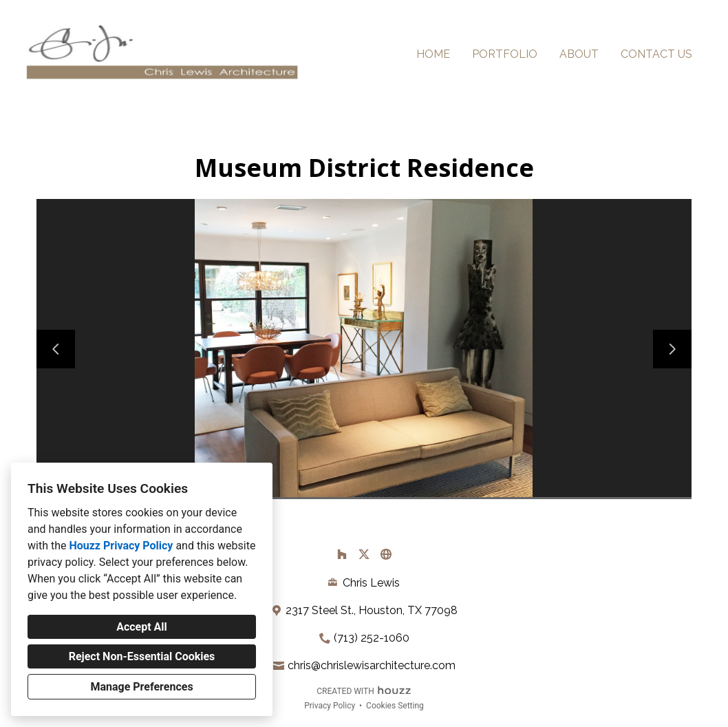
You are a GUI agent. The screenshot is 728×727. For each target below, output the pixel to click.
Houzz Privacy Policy (121, 546)
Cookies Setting (395, 706)
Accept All (142, 627)
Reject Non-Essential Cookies (142, 656)
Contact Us (656, 54)
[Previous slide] (56, 349)
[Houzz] (342, 554)
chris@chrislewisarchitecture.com (372, 665)
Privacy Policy (330, 706)
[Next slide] (672, 349)
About (579, 54)
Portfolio (505, 54)
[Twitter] (364, 554)
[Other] (386, 554)
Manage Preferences (141, 687)
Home (433, 54)
